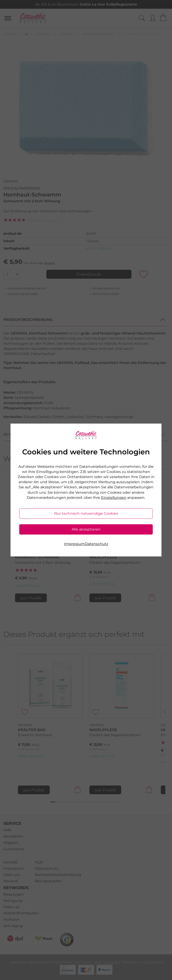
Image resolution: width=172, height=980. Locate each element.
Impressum (74, 544)
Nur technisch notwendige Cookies (86, 513)
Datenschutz (97, 544)
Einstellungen (114, 498)
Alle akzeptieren (86, 529)
